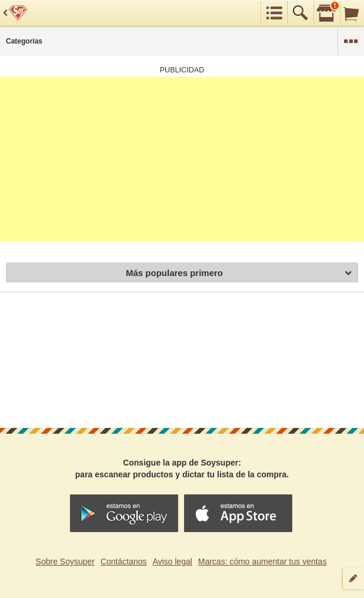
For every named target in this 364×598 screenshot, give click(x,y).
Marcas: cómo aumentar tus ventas (263, 562)
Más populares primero (239, 273)
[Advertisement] (182, 159)
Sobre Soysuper (65, 562)
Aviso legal (172, 562)
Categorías (24, 41)
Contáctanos (124, 562)
